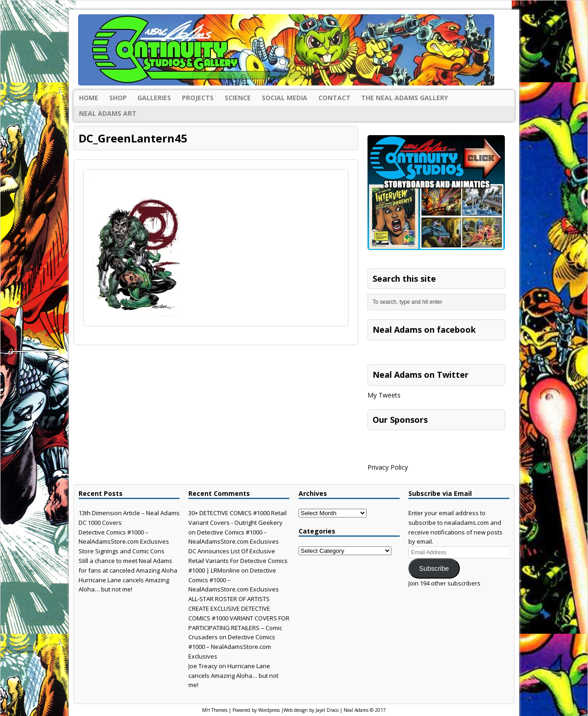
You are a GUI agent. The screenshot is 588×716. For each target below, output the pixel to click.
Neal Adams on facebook (424, 330)
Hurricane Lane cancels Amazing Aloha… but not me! (233, 676)
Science (238, 98)
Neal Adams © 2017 (365, 710)
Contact (334, 98)
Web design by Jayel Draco (311, 710)
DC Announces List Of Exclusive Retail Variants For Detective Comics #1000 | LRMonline (238, 561)
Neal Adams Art (108, 113)
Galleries (154, 98)
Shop (118, 98)
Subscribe (434, 568)
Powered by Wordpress (256, 710)
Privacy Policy (388, 467)
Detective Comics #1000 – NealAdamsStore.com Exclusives (232, 647)
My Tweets (384, 395)
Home (89, 98)
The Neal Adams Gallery (404, 98)
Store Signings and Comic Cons (122, 551)
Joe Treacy (203, 666)
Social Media (285, 98)
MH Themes (215, 710)
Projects (198, 98)
